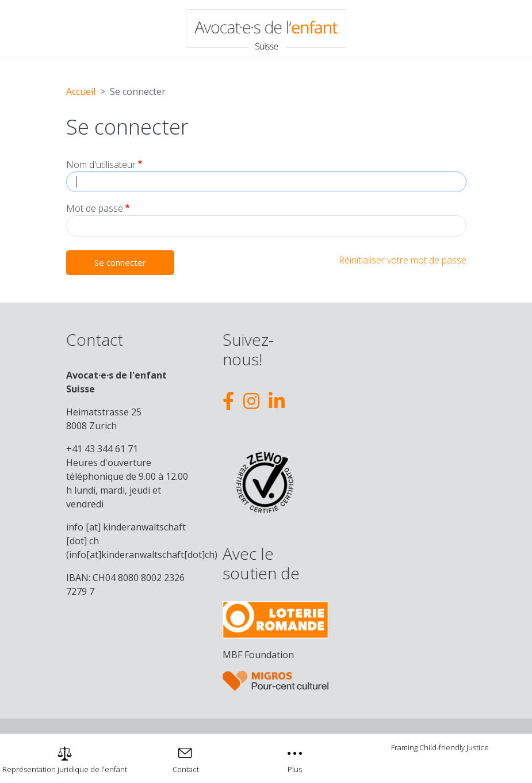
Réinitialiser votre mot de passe (403, 260)
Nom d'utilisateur (101, 165)
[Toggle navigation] (295, 759)
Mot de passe (95, 208)
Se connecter (120, 262)
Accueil (81, 91)
